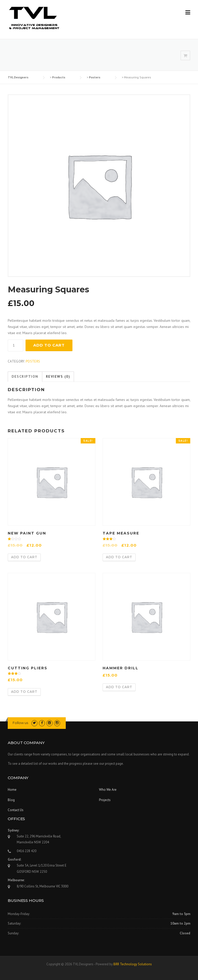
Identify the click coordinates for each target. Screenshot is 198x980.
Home (12, 790)
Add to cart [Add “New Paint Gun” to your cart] (24, 557)
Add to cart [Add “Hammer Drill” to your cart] (119, 687)
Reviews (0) (58, 376)
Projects (105, 800)
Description (25, 376)
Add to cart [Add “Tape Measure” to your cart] (119, 557)
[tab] (25, 377)
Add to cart (49, 345)
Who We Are (108, 790)
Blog (11, 800)
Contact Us (16, 810)
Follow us (20, 723)
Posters (33, 361)
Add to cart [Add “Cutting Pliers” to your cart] (24, 692)
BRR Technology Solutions (133, 964)
